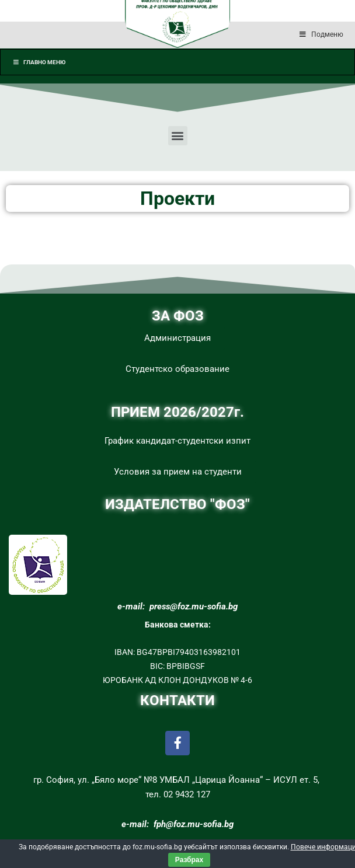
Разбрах (189, 860)
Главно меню (39, 62)
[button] (178, 136)
